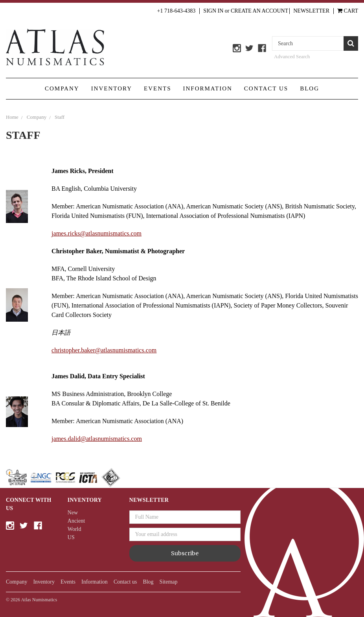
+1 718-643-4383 (176, 11)
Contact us (266, 88)
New (73, 513)
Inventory (112, 88)
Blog (310, 88)
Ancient (76, 521)
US (71, 537)
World (74, 529)
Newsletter (311, 11)
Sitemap (169, 582)
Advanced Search (292, 56)
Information (208, 88)
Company (62, 88)
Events (158, 88)
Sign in (213, 11)
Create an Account (259, 11)
